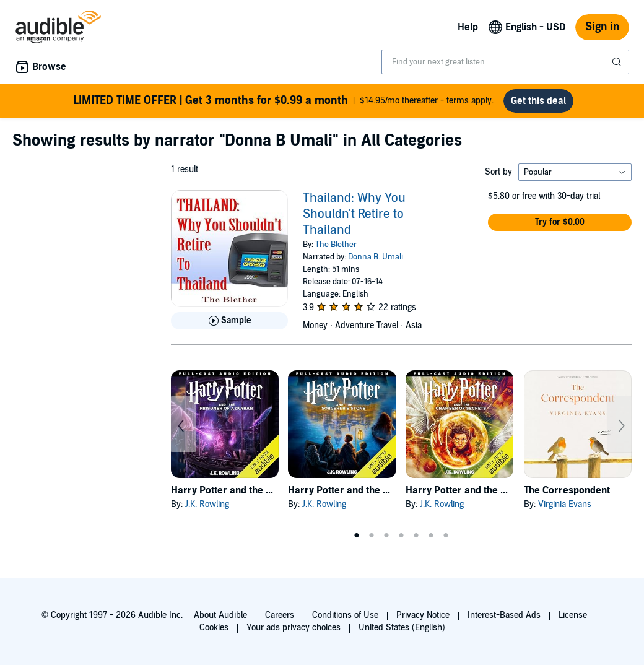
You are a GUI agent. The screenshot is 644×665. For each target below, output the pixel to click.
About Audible (220, 615)
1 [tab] (357, 536)
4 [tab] (401, 536)
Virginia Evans (565, 504)
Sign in (602, 27)
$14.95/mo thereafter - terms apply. (283, 101)
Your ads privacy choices (294, 628)
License (573, 615)
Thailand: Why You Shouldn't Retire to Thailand (354, 214)
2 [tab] (372, 536)
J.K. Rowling (207, 504)
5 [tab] (416, 536)
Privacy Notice (423, 615)
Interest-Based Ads (504, 615)
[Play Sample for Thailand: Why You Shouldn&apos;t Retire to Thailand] (229, 321)
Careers (280, 615)
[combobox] (505, 62)
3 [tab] (386, 536)
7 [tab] (446, 536)
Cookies (214, 628)
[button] (560, 222)
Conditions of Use (345, 615)
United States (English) (402, 628)
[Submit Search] (618, 62)
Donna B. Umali (376, 257)
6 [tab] (431, 536)
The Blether (336, 245)
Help (468, 27)
